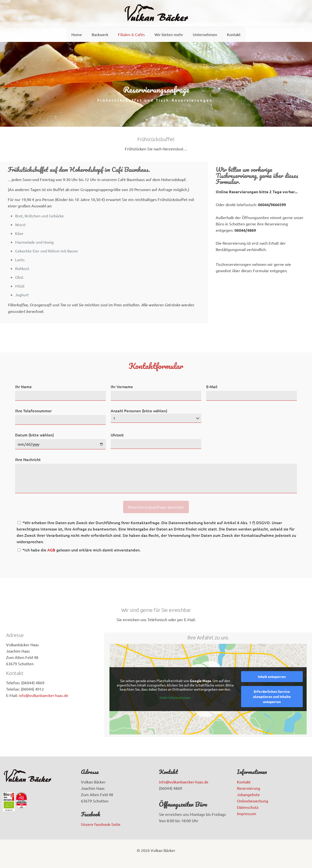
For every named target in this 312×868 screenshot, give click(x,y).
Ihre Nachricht (28, 459)
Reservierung (249, 788)
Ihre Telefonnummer (33, 411)
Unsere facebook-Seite (101, 824)
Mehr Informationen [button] (175, 698)
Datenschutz (248, 807)
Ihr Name (23, 386)
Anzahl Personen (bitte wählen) (156, 415)
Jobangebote (248, 794)
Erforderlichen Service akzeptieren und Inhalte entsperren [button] (272, 696)
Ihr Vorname (122, 386)
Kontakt (244, 782)
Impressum (247, 813)
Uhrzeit (117, 435)
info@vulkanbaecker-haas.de (44, 695)
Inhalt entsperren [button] (272, 676)
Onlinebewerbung (253, 801)
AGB (51, 550)
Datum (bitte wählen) (34, 435)
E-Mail (212, 386)
